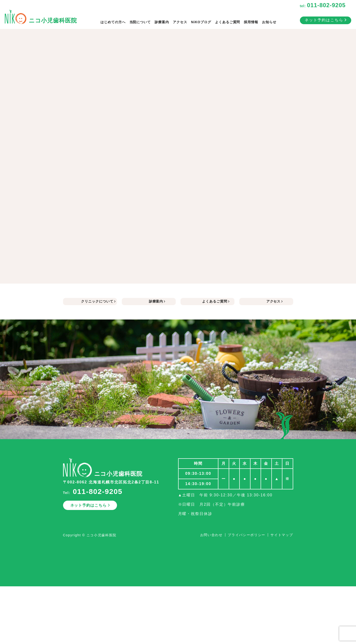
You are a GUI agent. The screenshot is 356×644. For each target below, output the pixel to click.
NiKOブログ (201, 22)
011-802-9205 (98, 491)
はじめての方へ (113, 22)
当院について (140, 22)
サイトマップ (282, 535)
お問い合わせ (211, 535)
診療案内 (162, 22)
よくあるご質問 (228, 22)
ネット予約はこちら (326, 20)
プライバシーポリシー (247, 535)
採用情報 (251, 22)
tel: (323, 6)
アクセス (180, 22)
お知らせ (269, 22)
